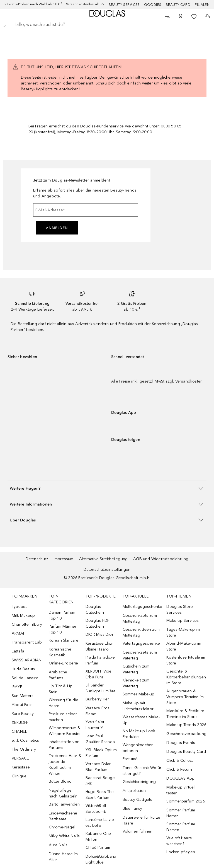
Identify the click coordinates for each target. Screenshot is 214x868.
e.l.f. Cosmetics (25, 740)
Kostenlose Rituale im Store (186, 660)
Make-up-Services (183, 621)
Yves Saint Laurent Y (95, 725)
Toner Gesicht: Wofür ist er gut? (142, 771)
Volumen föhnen (138, 831)
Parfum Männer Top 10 (63, 629)
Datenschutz (37, 559)
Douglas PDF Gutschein (97, 623)
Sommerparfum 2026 (185, 801)
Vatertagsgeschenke (141, 643)
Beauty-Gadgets (138, 800)
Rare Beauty (23, 714)
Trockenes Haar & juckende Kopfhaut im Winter (65, 765)
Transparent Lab (27, 642)
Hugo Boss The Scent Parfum (100, 795)
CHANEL (19, 732)
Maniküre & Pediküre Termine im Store (185, 714)
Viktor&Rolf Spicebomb (96, 809)
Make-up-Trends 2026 (186, 725)
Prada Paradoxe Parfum (100, 660)
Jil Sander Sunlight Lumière (101, 688)
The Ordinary (24, 749)
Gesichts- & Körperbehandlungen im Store (186, 677)
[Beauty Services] (167, 17)
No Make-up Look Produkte (139, 734)
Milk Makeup (23, 616)
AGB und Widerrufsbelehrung (161, 559)
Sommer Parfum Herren (181, 813)
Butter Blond (60, 781)
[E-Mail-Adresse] (86, 210)
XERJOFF (20, 723)
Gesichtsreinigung (139, 782)
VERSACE (20, 758)
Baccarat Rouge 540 (100, 781)
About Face (22, 705)
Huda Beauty (23, 669)
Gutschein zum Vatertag (136, 669)
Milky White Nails (64, 836)
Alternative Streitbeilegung (103, 559)
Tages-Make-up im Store (183, 632)
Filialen (202, 5)
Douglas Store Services (180, 610)
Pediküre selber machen (63, 717)
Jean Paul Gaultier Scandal (101, 739)
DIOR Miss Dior (99, 634)
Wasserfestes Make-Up (141, 720)
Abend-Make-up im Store (184, 646)
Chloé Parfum (98, 848)
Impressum (64, 559)
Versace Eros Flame (98, 711)
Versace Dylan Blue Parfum (99, 767)
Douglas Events (181, 743)
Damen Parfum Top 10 (62, 615)
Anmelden (57, 228)
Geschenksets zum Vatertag (140, 655)
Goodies (153, 5)
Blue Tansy (132, 808)
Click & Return (179, 769)
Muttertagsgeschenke (143, 607)
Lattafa (18, 651)
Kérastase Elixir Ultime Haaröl (99, 646)
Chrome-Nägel (62, 827)
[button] (107, 488)
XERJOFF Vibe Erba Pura (99, 674)
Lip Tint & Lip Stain (61, 689)
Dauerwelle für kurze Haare (142, 820)
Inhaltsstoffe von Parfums (64, 745)
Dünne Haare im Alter (63, 857)
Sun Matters (23, 696)
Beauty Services (124, 5)
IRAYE (17, 687)
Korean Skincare (64, 640)
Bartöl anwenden (64, 804)
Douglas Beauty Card (186, 752)
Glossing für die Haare (64, 703)
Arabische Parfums (58, 675)
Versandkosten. (189, 381)
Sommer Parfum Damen (181, 827)
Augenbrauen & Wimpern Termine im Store (185, 697)
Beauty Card (178, 5)
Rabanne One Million (98, 836)
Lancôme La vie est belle (100, 823)
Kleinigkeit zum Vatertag (136, 683)
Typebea (20, 607)
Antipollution (134, 791)
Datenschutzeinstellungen (107, 570)
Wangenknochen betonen (138, 748)
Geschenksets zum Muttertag (140, 618)
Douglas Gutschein (95, 610)
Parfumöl (131, 759)
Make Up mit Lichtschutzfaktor (138, 706)
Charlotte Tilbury (27, 624)
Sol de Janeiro (25, 678)
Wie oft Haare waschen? (179, 841)
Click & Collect (180, 761)
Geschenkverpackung (186, 734)
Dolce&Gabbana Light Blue (101, 859)
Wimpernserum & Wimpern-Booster (65, 731)
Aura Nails (58, 845)
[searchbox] (107, 25)
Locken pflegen (181, 852)
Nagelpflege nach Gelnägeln (63, 793)
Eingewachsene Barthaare (63, 816)
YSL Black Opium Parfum (101, 753)
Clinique (19, 776)
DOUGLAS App (180, 778)
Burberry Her (97, 699)
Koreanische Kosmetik (60, 652)
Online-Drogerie (64, 663)
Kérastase (21, 767)
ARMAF (18, 633)
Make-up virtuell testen (181, 790)
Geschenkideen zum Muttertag (141, 632)
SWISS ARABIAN (27, 660)
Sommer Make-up (139, 694)
